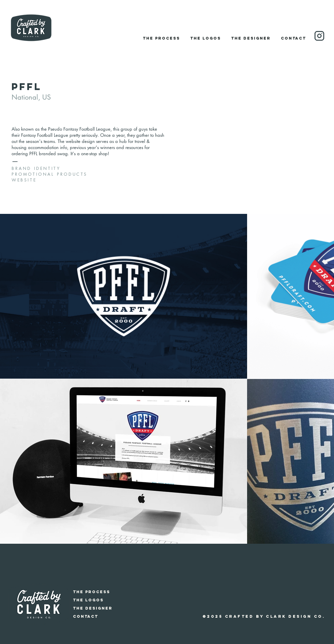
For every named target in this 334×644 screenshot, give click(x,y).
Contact (86, 616)
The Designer (93, 608)
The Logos (88, 600)
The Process (92, 592)
